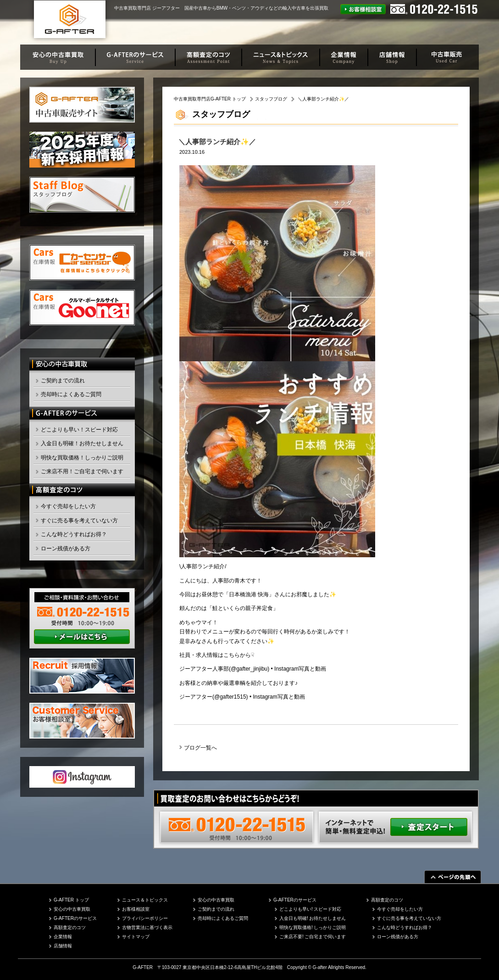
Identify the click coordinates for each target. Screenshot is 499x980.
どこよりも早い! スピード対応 (310, 909)
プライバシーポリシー (145, 918)
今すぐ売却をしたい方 (68, 506)
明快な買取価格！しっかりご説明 (82, 458)
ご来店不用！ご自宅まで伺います (82, 471)
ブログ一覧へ (200, 748)
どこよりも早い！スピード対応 (79, 430)
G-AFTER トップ (71, 900)
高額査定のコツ (70, 927)
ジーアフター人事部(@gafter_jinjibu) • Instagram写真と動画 (253, 669)
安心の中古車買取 (72, 909)
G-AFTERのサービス (75, 918)
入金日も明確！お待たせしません (82, 443)
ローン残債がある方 (66, 549)
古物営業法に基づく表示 (147, 927)
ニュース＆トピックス (145, 900)
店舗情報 (63, 946)
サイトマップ (136, 937)
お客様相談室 (136, 909)
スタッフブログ (271, 99)
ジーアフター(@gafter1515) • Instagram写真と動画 (242, 697)
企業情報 (63, 937)
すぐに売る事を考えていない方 (79, 521)
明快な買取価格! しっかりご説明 (313, 927)
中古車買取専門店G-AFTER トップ (210, 99)
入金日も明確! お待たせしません (313, 918)
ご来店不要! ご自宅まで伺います (313, 937)
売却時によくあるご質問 (71, 394)
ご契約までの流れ (63, 381)
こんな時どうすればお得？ (74, 534)
